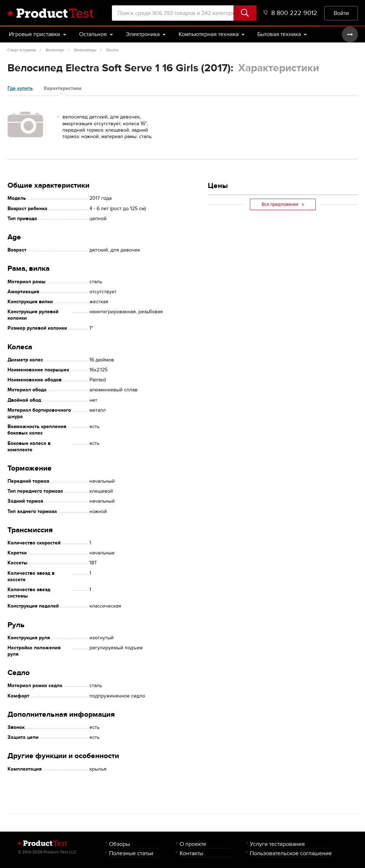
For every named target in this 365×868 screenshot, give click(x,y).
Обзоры (119, 844)
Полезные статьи (131, 853)
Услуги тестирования (277, 844)
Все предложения (283, 204)
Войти (341, 13)
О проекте (193, 844)
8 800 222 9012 (290, 13)
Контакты (191, 853)
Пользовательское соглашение (291, 853)
